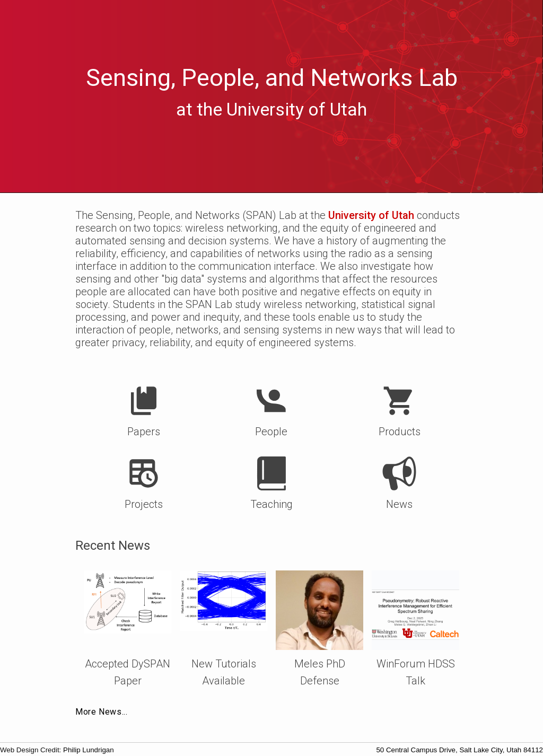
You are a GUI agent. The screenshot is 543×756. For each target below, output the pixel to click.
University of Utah (371, 215)
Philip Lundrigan (89, 750)
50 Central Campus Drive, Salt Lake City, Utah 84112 (459, 750)
